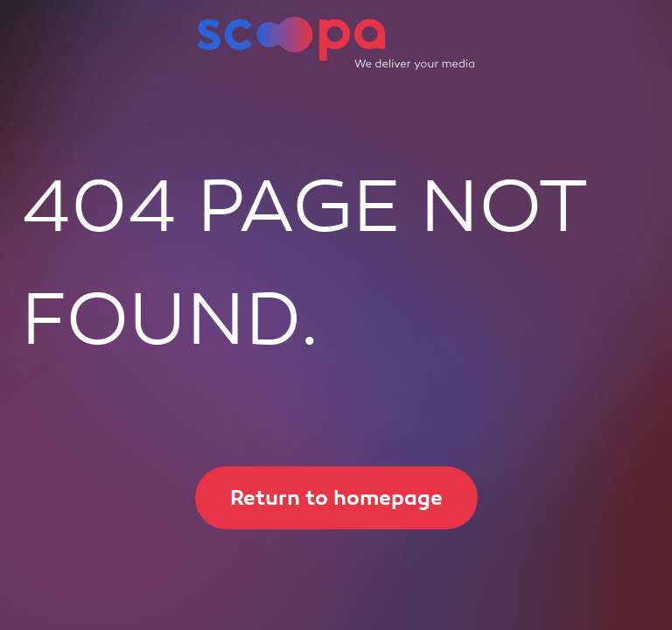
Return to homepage (319, 498)
